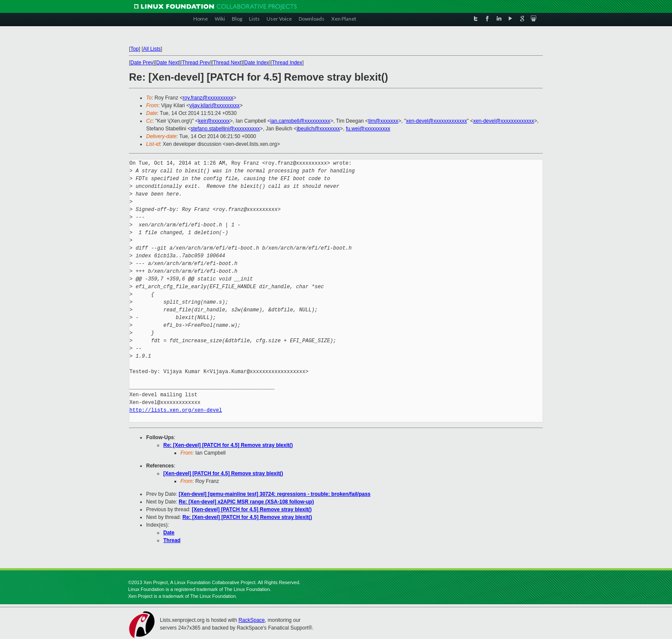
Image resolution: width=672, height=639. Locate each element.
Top (134, 49)
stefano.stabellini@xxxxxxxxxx (225, 129)
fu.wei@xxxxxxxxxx (368, 129)
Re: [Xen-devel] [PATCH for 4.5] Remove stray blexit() (228, 445)
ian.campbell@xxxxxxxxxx (300, 121)
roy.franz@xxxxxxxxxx (208, 98)
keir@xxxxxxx (214, 121)
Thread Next (227, 63)
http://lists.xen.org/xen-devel (176, 410)
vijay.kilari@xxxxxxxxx (214, 105)
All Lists (152, 49)
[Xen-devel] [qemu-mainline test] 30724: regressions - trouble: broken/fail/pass (274, 494)
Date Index (257, 63)
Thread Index (287, 63)
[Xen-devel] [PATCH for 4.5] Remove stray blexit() (223, 473)
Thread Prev (196, 63)
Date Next (167, 63)
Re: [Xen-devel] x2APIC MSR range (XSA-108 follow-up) (246, 502)
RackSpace (251, 620)
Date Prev (142, 63)
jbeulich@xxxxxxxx (318, 129)
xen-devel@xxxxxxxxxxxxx (436, 121)
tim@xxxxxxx (383, 121)
